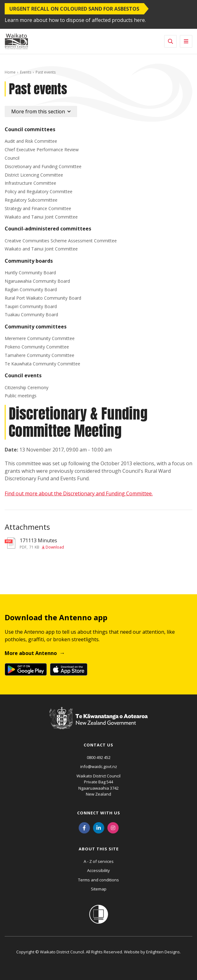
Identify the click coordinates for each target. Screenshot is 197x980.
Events (26, 72)
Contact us (98, 745)
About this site (99, 849)
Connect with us (99, 813)
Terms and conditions (98, 880)
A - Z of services (99, 861)
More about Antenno (31, 653)
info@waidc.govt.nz (99, 766)
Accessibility (98, 870)
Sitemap (99, 889)
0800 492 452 (99, 757)
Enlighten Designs (163, 952)
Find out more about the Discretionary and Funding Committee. (79, 493)
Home (10, 72)
